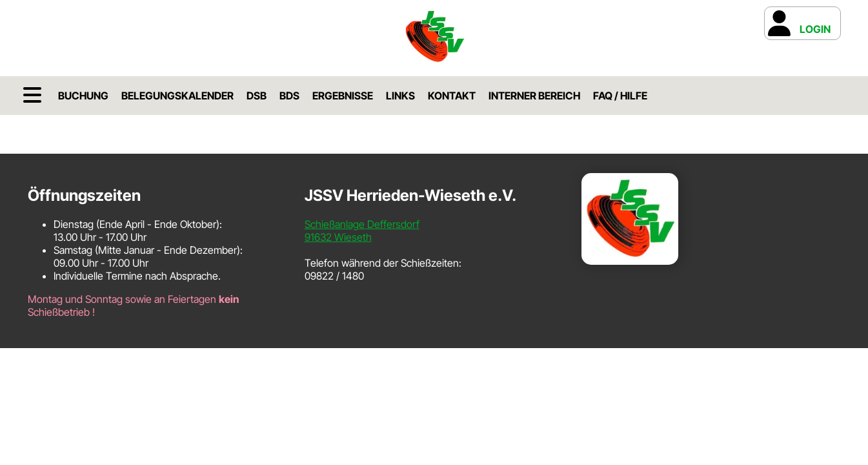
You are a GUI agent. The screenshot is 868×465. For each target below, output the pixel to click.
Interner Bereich (534, 96)
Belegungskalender (177, 96)
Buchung (83, 96)
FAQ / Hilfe (620, 96)
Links (400, 96)
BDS (289, 96)
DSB (257, 96)
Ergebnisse (343, 96)
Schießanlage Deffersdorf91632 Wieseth (362, 231)
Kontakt (452, 96)
